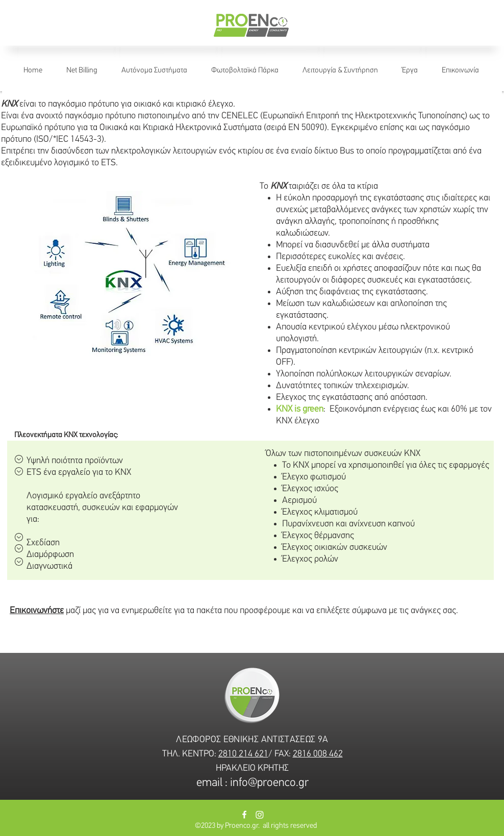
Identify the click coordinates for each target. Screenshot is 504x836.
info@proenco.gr (269, 783)
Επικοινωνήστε (37, 611)
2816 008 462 (318, 754)
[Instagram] (260, 815)
